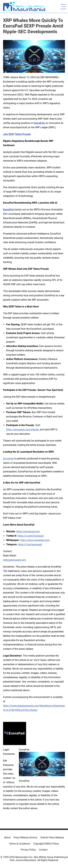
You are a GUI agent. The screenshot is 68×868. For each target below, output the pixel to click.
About (7, 837)
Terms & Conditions (20, 844)
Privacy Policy (28, 850)
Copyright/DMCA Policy (46, 844)
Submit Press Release (52, 837)
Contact (43, 850)
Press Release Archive (25, 837)
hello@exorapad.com (15, 560)
